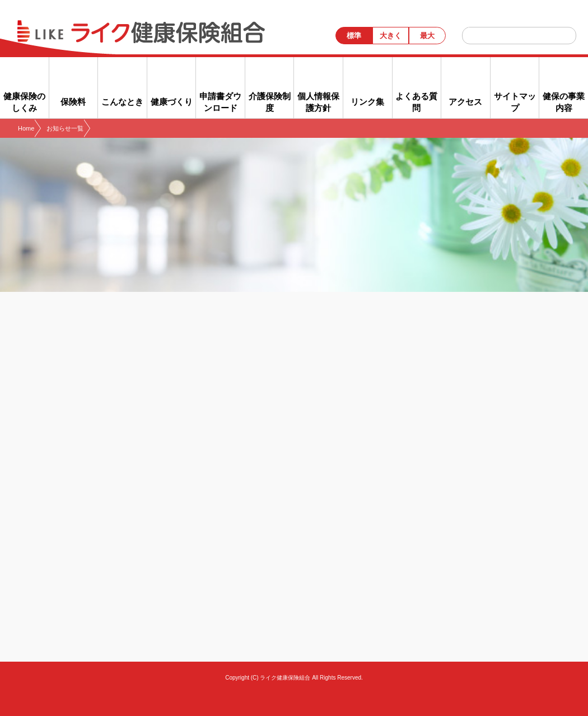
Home (26, 128)
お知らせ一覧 (65, 128)
